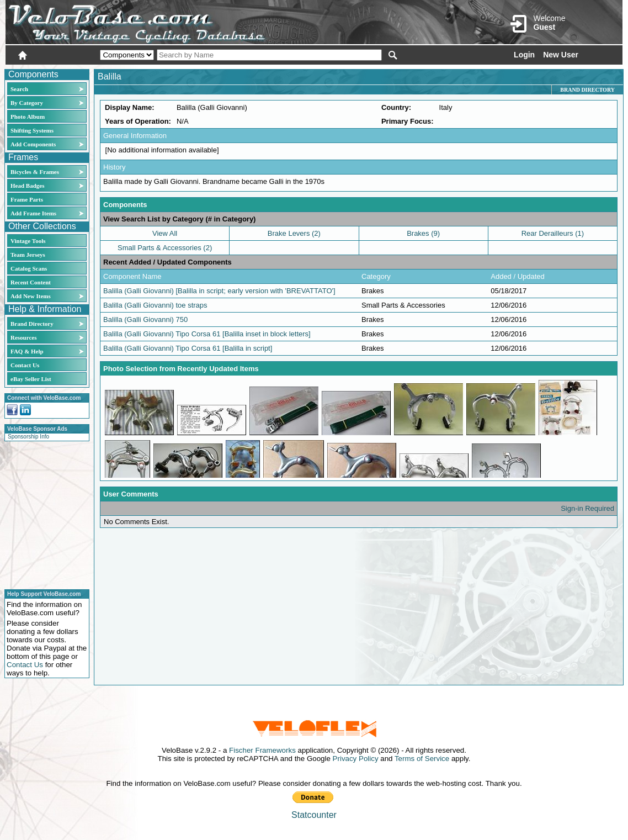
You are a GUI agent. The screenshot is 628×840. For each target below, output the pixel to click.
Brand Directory (32, 324)
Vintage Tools (28, 241)
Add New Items (31, 296)
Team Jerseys (28, 255)
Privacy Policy (356, 759)
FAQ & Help (27, 351)
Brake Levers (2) (294, 233)
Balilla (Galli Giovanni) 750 (145, 319)
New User (561, 55)
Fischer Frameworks (262, 750)
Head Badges (27, 186)
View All (165, 233)
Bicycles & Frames (36, 172)
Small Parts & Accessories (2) (165, 248)
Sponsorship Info (28, 437)
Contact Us (25, 365)
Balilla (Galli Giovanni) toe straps (155, 305)
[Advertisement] (44, 514)
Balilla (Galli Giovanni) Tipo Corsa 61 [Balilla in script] (188, 348)
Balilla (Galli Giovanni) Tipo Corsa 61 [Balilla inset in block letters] (207, 334)
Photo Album (28, 117)
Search (19, 89)
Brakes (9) (423, 233)
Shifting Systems (32, 130)
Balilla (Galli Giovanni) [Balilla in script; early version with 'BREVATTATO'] (219, 291)
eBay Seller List (31, 379)
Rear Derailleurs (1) (553, 233)
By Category (27, 103)
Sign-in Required (587, 508)
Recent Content (31, 282)
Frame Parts (27, 199)
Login (524, 55)
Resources (23, 337)
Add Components (33, 144)
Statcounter (314, 815)
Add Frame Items (33, 213)
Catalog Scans (29, 268)
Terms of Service (422, 759)
